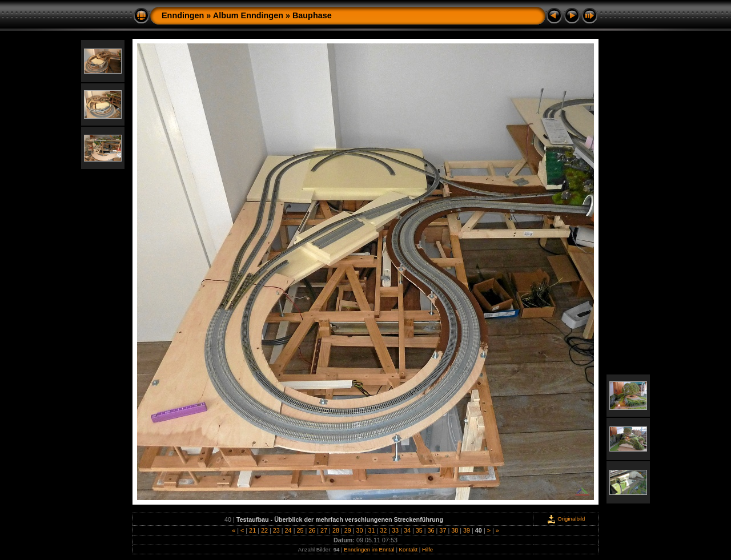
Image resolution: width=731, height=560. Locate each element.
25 (300, 530)
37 (443, 530)
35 (419, 530)
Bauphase (312, 15)
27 (324, 530)
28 (336, 530)
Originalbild (566, 519)
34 (407, 530)
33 (395, 530)
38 (455, 530)
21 (252, 530)
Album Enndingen (248, 15)
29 (348, 530)
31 (371, 530)
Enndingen (183, 15)
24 (288, 530)
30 (360, 530)
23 (276, 530)
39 (467, 530)
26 (312, 530)
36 (431, 530)
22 (264, 530)
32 (383, 530)
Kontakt (409, 549)
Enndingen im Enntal (369, 549)
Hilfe (427, 549)
